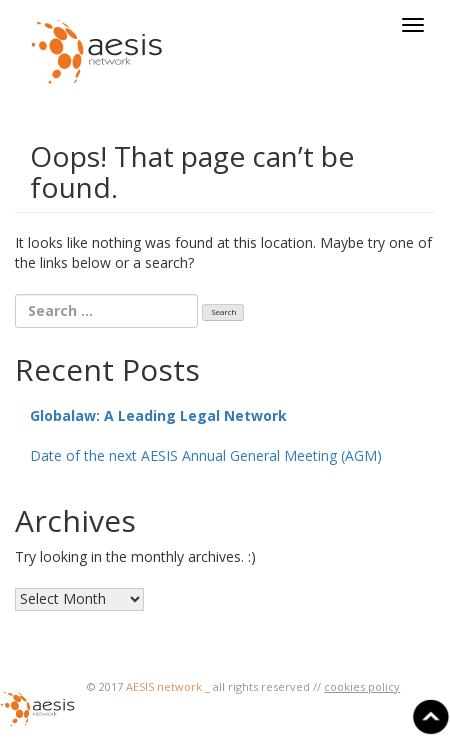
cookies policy (362, 686)
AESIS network (164, 686)
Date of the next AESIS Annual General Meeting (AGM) (206, 455)
